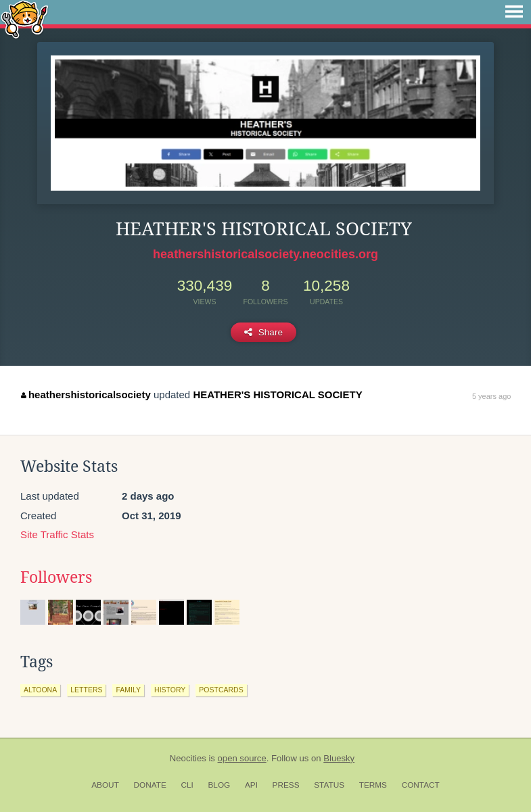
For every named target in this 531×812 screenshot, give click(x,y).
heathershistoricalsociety (86, 395)
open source (242, 758)
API (251, 785)
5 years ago (491, 396)
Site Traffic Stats (57, 534)
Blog (219, 785)
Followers (56, 577)
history (170, 690)
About (105, 785)
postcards (221, 690)
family (128, 690)
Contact (421, 785)
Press (286, 785)
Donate (150, 785)
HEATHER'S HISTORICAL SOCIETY (277, 395)
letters (86, 690)
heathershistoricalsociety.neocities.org (265, 254)
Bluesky (339, 758)
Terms (373, 785)
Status (329, 785)
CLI (187, 785)
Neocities (188, 758)
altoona (40, 690)
